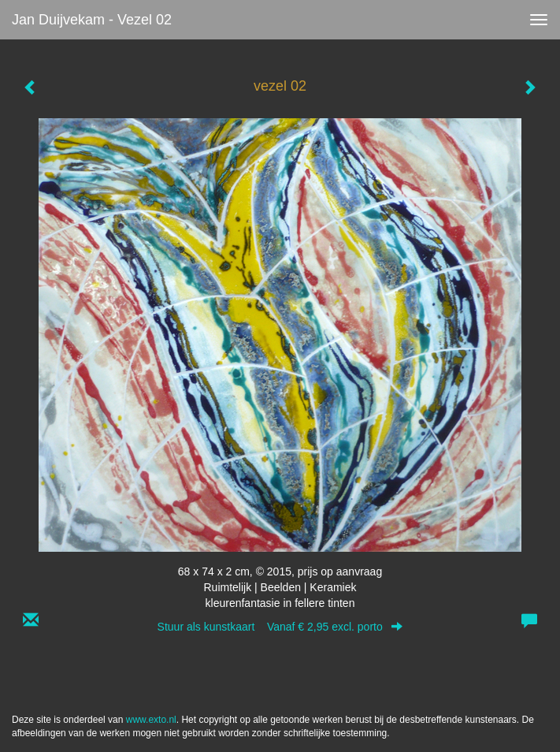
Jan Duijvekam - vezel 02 (92, 20)
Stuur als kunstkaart (280, 627)
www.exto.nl (151, 720)
